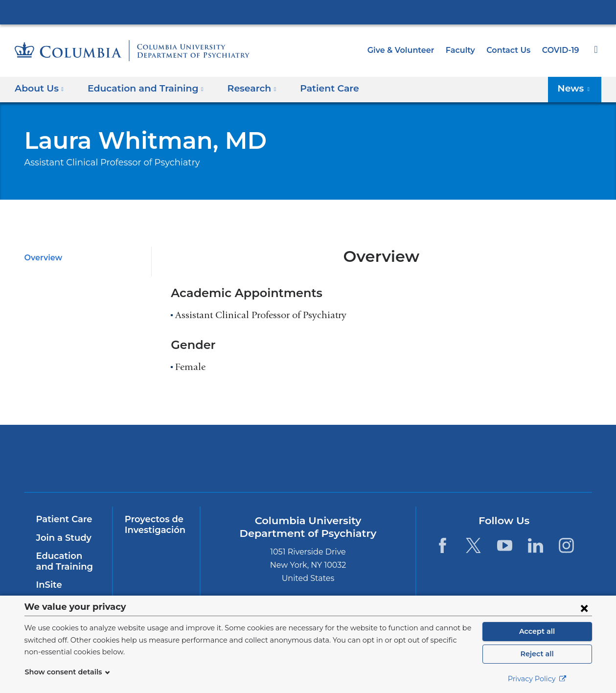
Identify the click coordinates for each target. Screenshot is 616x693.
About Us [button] (39, 88)
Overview (42, 258)
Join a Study (62, 538)
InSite (48, 585)
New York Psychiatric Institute (378, 461)
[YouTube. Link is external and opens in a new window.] (505, 545)
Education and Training (67, 561)
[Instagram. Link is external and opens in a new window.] (567, 545)
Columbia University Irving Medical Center (308, 12)
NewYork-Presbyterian (238, 465)
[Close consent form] (584, 608)
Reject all (537, 654)
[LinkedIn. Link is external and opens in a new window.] (536, 545)
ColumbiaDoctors (519, 458)
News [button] (576, 88)
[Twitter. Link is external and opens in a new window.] (473, 545)
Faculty (465, 50)
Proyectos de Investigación (153, 525)
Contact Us (510, 50)
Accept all (537, 631)
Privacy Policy (537, 679)
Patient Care (313, 88)
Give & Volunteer (408, 50)
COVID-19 (561, 50)
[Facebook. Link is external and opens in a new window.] (443, 545)
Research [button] (240, 88)
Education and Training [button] (140, 88)
